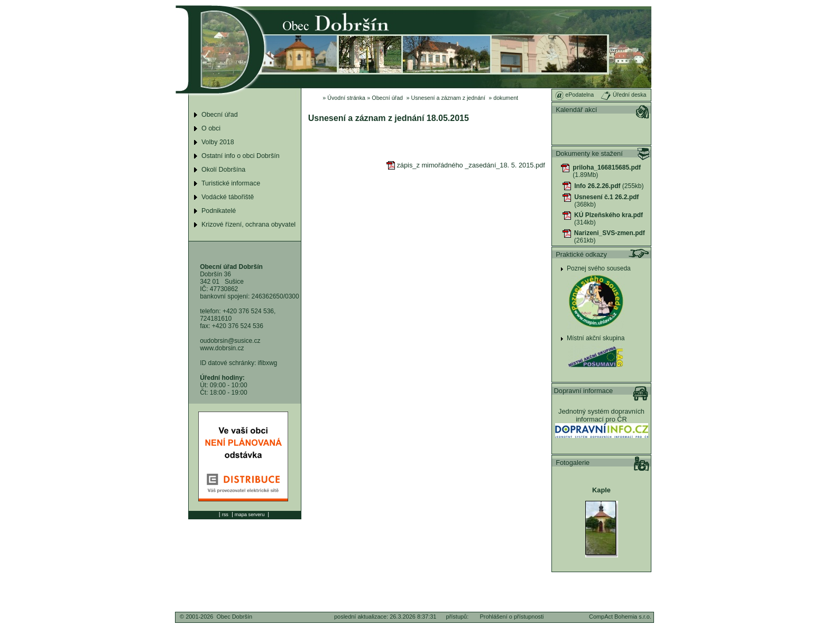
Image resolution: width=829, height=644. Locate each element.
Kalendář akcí (576, 110)
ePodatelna (574, 95)
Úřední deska (623, 95)
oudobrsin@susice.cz (230, 341)
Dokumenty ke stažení (589, 153)
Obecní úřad (387, 98)
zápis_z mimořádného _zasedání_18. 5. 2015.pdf (466, 165)
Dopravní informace (584, 391)
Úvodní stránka (346, 98)
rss (225, 515)
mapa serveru (250, 515)
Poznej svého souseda (599, 268)
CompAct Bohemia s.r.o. (620, 617)
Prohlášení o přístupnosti (512, 617)
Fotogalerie (573, 463)
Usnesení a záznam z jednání (448, 98)
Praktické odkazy (581, 254)
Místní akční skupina (596, 338)
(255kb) (609, 186)
